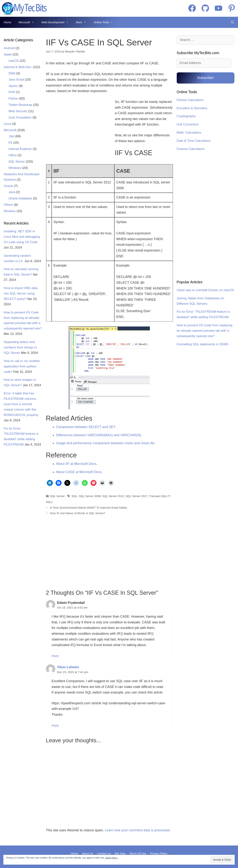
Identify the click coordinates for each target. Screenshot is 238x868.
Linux (8, 124)
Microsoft (28, 22)
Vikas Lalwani (68, 667)
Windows (15, 168)
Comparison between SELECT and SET (86, 427)
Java (12, 192)
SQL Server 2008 (90, 496)
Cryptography (186, 116)
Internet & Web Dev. (18, 67)
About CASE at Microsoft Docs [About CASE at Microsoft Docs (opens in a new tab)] (79, 472)
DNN (12, 73)
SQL (74, 496)
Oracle (8, 186)
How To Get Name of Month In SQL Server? (78, 513)
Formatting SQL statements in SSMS (202, 344)
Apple (8, 54)
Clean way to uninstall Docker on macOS (205, 290)
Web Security (18, 111)
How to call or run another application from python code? (22, 366)
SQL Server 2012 (113, 496)
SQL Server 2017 (137, 496)
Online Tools (105, 22)
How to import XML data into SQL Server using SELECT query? (21, 293)
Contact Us (104, 853)
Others (8, 205)
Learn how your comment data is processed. (138, 830)
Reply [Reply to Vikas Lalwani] (55, 725)
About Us (88, 853)
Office (13, 155)
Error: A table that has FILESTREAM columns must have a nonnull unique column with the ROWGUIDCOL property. (21, 404)
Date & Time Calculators (194, 141)
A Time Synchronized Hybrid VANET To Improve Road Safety (89, 508)
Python (13, 99)
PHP (12, 92)
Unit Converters (188, 124)
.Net (11, 136)
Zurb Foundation (20, 117)
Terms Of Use (138, 853)
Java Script (16, 80)
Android (9, 48)
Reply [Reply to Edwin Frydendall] (55, 656)
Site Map (120, 853)
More (83, 22)
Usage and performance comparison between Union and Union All (105, 443)
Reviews (10, 211)
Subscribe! (205, 78)
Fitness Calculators (190, 100)
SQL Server (57, 496)
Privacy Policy (159, 853)
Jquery (13, 86)
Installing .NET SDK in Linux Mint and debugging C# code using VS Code (22, 237)
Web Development (57, 22)
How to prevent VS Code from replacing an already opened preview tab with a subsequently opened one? (205, 331)
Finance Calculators (191, 149)
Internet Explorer (20, 149)
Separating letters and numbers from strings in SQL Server (20, 347)
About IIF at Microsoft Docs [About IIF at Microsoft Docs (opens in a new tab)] (76, 464)
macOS (14, 61)
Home (7, 22)
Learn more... (112, 858)
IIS (11, 143)
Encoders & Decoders (192, 108)
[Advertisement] (78, 130)
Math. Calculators (189, 133)
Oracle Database (20, 198)
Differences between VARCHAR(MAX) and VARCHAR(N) (99, 435)
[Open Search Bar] (233, 22)
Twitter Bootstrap (20, 105)
